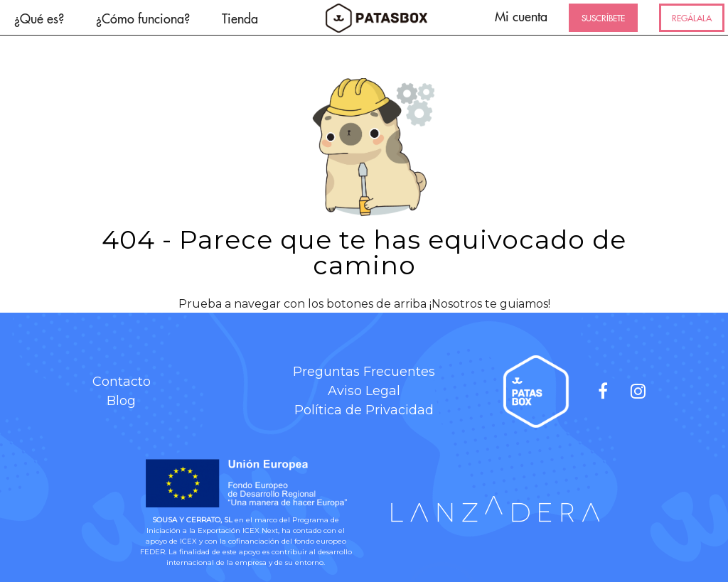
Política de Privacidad (364, 410)
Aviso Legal (364, 391)
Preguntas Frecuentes (364, 372)
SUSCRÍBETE (603, 18)
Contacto (122, 382)
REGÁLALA (692, 18)
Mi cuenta (521, 16)
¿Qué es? (39, 18)
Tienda (240, 18)
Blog (121, 401)
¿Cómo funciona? (143, 18)
